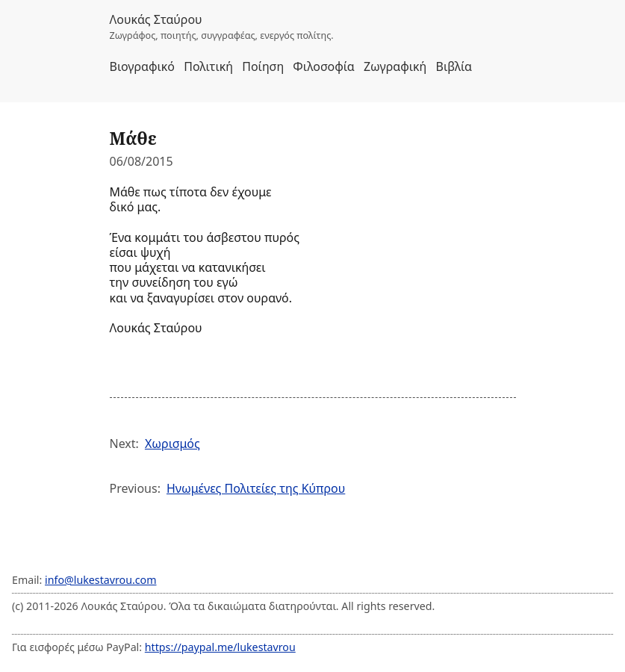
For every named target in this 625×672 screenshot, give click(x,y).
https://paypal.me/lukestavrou (220, 647)
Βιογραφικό (143, 66)
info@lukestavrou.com (100, 580)
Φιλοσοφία (323, 66)
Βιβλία (454, 66)
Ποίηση (263, 66)
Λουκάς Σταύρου (156, 19)
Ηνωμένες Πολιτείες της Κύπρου (256, 488)
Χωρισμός (172, 444)
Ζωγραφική (395, 66)
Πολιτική (208, 66)
